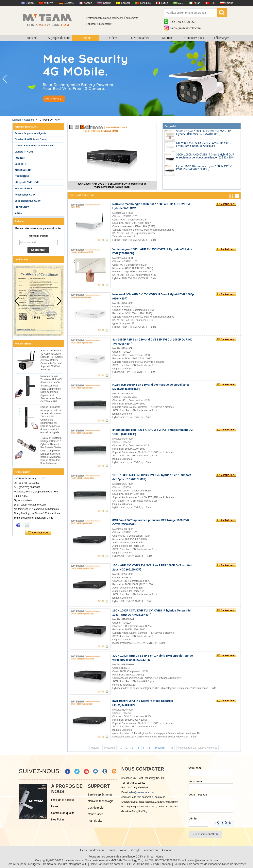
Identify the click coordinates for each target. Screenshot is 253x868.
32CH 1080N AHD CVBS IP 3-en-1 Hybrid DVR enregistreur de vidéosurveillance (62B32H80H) (112, 185)
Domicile (17, 120)
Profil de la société (62, 800)
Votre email (195, 781)
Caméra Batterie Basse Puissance (34, 146)
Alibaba (166, 850)
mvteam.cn (151, 850)
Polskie (229, 3)
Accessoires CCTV (25, 195)
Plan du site (95, 821)
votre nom (195, 768)
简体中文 (49, 3)
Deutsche (69, 3)
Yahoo (123, 850)
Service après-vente (100, 795)
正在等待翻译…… (24, 176)
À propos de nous (59, 38)
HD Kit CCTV (22, 207)
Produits (86, 38)
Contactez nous (194, 38)
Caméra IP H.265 (24, 152)
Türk (213, 3)
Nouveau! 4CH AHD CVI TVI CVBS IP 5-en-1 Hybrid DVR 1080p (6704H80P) (204, 144)
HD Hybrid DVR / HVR (27, 182)
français (88, 3)
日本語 (164, 3)
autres (18, 213)
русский (107, 3)
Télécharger (221, 38)
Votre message (198, 795)
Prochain (160, 748)
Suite (153, 240)
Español (125, 3)
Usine (55, 806)
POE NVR (20, 158)
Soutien (167, 38)
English (30, 3)
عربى (181, 3)
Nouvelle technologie (101, 801)
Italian (197, 3)
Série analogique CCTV (28, 201)
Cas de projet (96, 808)
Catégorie (29, 120)
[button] (248, 79)
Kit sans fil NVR (23, 189)
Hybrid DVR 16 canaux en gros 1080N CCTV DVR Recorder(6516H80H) (204, 168)
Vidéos (113, 38)
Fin (171, 748)
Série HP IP (21, 164)
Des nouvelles (140, 38)
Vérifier (193, 818)
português (145, 3)
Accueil (32, 38)
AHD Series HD (23, 170)
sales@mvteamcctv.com (186, 28)
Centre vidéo (96, 814)
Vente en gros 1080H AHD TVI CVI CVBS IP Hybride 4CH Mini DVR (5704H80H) (204, 133)
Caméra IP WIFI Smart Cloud (31, 139)
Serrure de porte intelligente (30, 133)
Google (136, 850)
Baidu (112, 850)
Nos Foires (58, 819)
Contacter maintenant (38, 533)
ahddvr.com (97, 850)
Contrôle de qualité (63, 813)
